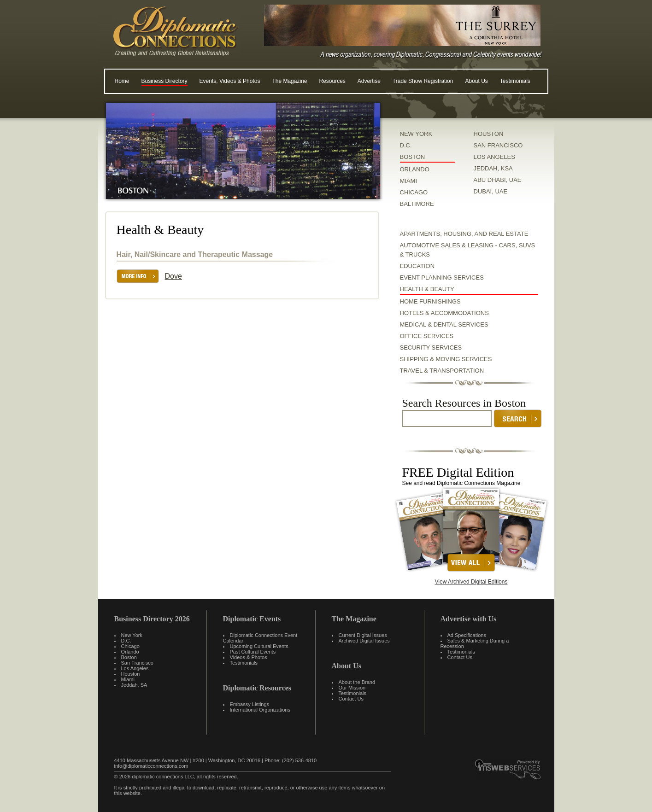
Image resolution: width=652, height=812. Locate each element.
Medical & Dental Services (444, 324)
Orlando (130, 652)
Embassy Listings (250, 704)
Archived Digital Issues (364, 641)
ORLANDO (415, 169)
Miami (128, 679)
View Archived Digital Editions (471, 582)
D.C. (406, 145)
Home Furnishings (430, 301)
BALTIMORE (417, 204)
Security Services (431, 348)
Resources (332, 81)
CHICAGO (414, 192)
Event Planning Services (442, 277)
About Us (476, 81)
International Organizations (260, 710)
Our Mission (352, 688)
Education (417, 266)
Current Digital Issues (363, 635)
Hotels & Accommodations (444, 313)
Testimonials (515, 81)
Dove (173, 276)
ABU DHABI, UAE (498, 180)
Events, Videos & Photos (230, 81)
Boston (129, 657)
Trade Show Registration (423, 81)
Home (122, 81)
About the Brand (357, 682)
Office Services (427, 336)
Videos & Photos (249, 657)
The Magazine (289, 81)
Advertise (369, 81)
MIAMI (409, 181)
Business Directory (164, 81)
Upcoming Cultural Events (259, 646)
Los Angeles (135, 668)
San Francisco (137, 663)
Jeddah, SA (134, 685)
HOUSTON (489, 134)
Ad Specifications (467, 635)
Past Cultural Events (253, 652)
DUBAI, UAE (491, 191)
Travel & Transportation (442, 371)
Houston (131, 674)
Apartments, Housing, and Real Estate (464, 234)
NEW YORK (416, 134)
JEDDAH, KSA (493, 168)
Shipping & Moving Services (446, 359)
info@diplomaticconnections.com (151, 766)
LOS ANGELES (494, 157)
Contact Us (351, 699)
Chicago (130, 646)
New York (132, 635)
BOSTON (413, 157)
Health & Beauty (427, 289)
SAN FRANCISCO (498, 145)
